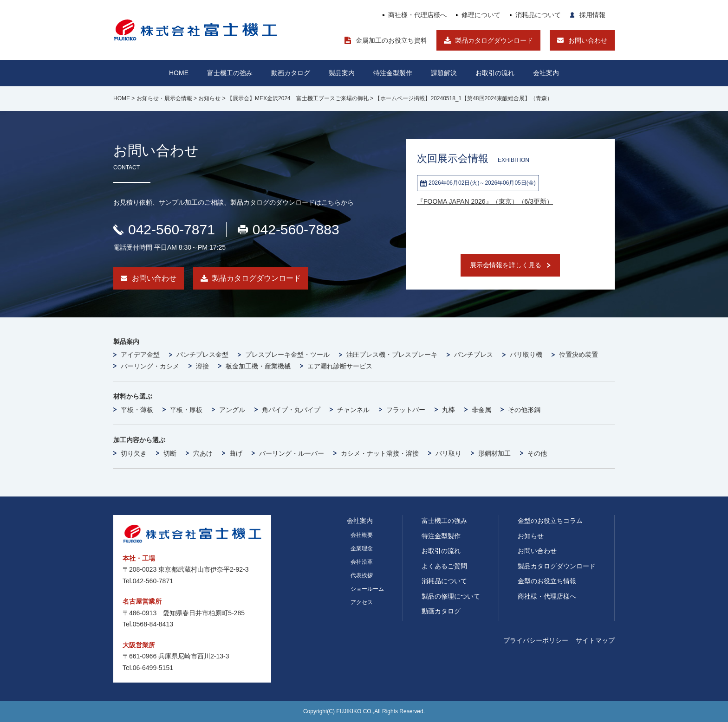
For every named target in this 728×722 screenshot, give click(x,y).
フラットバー (406, 410)
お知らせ (531, 536)
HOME (179, 73)
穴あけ (203, 453)
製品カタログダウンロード (494, 40)
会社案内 (546, 73)
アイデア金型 (140, 355)
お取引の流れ (441, 551)
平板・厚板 (186, 410)
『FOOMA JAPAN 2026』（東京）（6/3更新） (485, 201)
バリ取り (448, 453)
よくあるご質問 (444, 566)
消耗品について (538, 15)
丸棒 (448, 410)
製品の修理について (451, 596)
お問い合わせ (588, 40)
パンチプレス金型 (202, 355)
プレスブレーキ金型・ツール (287, 355)
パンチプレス (474, 355)
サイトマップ (595, 640)
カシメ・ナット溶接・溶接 (380, 453)
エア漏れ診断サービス (340, 366)
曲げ (236, 453)
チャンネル (353, 410)
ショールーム (367, 589)
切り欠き (134, 453)
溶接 (202, 366)
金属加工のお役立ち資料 (391, 40)
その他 (537, 453)
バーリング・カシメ (150, 366)
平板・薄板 (137, 410)
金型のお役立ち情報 (547, 581)
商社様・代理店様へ (417, 15)
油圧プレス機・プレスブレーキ (392, 355)
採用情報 (592, 15)
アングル (232, 410)
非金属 (481, 410)
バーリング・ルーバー (292, 453)
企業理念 (362, 548)
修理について (481, 15)
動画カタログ (291, 73)
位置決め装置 (578, 355)
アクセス (362, 602)
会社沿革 (362, 562)
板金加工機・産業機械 (258, 366)
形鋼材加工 (494, 453)
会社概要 (362, 535)
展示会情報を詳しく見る (506, 265)
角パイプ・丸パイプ (291, 410)
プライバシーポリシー (536, 640)
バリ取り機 (526, 355)
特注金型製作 (441, 536)
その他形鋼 (524, 410)
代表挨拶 (362, 575)
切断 (170, 453)
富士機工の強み (444, 521)
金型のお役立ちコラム (550, 521)
